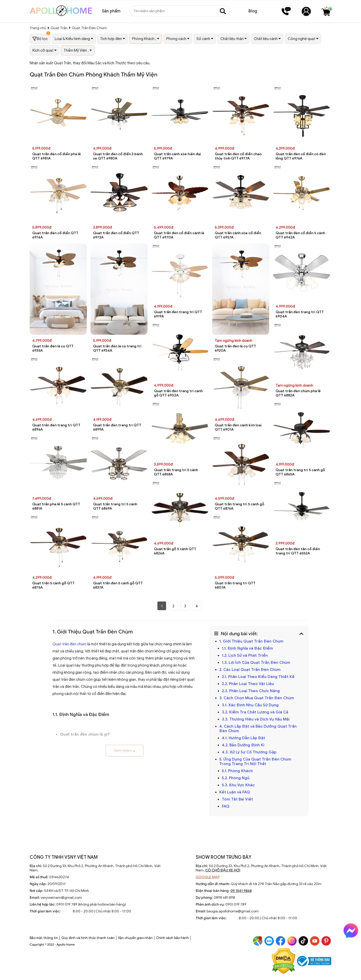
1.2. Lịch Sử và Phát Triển (245, 655)
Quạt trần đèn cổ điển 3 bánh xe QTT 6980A (118, 156)
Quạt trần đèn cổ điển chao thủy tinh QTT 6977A (238, 156)
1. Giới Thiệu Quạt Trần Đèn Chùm (251, 641)
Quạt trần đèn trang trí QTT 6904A (300, 314)
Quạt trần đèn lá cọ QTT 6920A (235, 348)
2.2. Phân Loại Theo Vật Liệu (248, 684)
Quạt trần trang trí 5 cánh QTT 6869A (115, 506)
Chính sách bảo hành (172, 938)
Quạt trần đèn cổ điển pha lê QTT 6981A (57, 156)
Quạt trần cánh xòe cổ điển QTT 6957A (238, 235)
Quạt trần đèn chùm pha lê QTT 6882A (298, 393)
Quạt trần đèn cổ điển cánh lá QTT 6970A (179, 235)
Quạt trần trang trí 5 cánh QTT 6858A (176, 472)
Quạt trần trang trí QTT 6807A (235, 585)
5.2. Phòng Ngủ (236, 778)
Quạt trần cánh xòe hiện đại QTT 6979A (177, 156)
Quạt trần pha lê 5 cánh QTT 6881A (56, 506)
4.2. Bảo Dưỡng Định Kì (243, 745)
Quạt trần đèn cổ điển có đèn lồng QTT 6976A (301, 156)
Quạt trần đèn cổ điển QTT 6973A (116, 235)
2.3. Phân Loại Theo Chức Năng (251, 691)
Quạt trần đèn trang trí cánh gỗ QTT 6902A (178, 393)
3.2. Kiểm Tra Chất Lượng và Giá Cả (255, 712)
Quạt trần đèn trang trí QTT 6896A (56, 427)
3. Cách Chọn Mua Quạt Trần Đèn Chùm (257, 698)
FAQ (226, 806)
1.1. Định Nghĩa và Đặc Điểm (247, 648)
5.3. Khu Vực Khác (238, 785)
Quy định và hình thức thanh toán (88, 938)
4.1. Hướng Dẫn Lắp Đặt (243, 738)
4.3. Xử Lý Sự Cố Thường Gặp (249, 752)
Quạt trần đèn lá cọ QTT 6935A (53, 348)
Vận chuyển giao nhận (135, 938)
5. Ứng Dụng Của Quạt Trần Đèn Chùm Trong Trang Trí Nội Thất (255, 762)
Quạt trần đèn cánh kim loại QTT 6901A (238, 427)
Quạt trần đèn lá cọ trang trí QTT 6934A (117, 348)
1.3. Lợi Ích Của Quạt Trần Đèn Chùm (256, 663)
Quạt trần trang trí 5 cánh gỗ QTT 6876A (239, 506)
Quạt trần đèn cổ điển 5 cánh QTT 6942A (300, 235)
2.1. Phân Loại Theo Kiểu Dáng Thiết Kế (258, 677)
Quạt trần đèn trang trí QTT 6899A (117, 427)
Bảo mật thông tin (44, 938)
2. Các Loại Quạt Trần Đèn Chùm (250, 670)
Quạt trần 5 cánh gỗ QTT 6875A (53, 585)
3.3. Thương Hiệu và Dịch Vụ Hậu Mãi (256, 719)
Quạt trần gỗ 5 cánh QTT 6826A (175, 551)
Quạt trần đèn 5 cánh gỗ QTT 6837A (118, 585)
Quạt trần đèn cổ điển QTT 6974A (55, 235)
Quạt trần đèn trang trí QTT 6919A (178, 314)
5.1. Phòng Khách (237, 771)
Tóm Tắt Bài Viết (237, 799)
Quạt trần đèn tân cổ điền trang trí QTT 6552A (298, 551)
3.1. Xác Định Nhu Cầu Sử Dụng (250, 705)
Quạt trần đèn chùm (69, 644)
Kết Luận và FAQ (235, 792)
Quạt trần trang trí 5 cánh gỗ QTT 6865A (300, 472)
